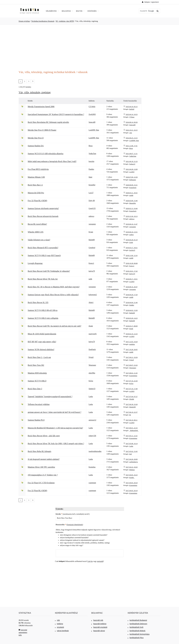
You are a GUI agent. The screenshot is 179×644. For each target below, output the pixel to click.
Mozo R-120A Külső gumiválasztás (42, 334)
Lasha (91, 397)
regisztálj (100, 561)
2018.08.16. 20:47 (132, 287)
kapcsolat (23, 630)
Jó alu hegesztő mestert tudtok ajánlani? (44, 459)
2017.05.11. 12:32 (132, 436)
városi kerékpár (62, 631)
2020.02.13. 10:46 (132, 208)
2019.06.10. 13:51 (132, 232)
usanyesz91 (93, 334)
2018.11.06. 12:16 (132, 255)
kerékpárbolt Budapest (137, 620)
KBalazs (132, 470)
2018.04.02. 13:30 (132, 310)
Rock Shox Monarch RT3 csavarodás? (43, 248)
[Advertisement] (89, 46)
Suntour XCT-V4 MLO (37, 381)
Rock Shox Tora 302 (36, 365)
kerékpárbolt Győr (136, 627)
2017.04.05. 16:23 (132, 475)
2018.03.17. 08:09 (132, 326)
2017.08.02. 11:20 (132, 373)
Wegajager (92, 365)
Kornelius (92, 467)
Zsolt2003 (92, 114)
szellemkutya (134, 462)
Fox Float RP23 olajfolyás (38, 169)
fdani (90, 177)
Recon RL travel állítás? (37, 224)
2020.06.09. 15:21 (132, 185)
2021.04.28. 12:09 (132, 169)
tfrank (91, 326)
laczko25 (132, 250)
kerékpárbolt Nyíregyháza (139, 634)
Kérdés (59, 514)
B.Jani (91, 232)
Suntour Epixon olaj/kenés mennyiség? (43, 208)
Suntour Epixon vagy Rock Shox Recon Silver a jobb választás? (53, 295)
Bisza (91, 146)
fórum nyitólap (24, 21)
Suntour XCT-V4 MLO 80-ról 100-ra (43, 310)
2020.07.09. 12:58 (132, 177)
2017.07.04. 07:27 (132, 397)
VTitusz (132, 117)
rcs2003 (132, 172)
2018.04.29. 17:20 (132, 295)
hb (130, 415)
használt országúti (99, 627)
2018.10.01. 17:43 (132, 271)
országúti (60, 627)
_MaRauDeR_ (134, 430)
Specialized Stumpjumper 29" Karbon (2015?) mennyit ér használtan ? (56, 114)
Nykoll (91, 357)
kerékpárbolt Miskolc (137, 631)
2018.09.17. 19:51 (132, 279)
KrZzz (91, 381)
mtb (57, 620)
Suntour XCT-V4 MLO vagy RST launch (44, 255)
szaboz (131, 235)
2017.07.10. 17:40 (132, 389)
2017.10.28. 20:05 (132, 349)
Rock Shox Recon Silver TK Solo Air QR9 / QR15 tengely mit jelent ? (56, 444)
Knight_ (132, 477)
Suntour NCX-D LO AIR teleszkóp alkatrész (46, 154)
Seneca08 (92, 122)
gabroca (91, 216)
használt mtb (97, 620)
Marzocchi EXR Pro (36, 193)
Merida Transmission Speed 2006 (41, 107)
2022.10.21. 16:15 (132, 130)
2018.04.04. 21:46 (132, 302)
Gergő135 (92, 208)
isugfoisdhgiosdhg (95, 451)
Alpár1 (91, 302)
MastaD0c (133, 203)
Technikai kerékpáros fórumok (43, 21)
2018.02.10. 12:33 (132, 334)
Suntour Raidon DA (36, 146)
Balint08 (92, 240)
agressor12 (92, 420)
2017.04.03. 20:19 (132, 491)
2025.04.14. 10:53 (132, 114)
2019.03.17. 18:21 (132, 248)
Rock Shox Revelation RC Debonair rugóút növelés (48, 122)
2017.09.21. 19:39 (132, 357)
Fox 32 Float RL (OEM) (37, 201)
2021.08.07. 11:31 (132, 154)
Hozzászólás (61, 525)
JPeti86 (132, 399)
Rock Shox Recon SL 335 (38, 302)
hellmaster (133, 180)
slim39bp (92, 373)
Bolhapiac (67, 11)
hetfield (132, 109)
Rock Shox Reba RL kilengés (39, 451)
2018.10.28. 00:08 (132, 263)
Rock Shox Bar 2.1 (35, 185)
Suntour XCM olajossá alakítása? (41, 349)
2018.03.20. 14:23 (132, 318)
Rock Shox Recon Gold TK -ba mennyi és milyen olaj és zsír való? (54, 326)
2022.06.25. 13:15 (132, 138)
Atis (131, 133)
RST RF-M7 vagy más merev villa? (42, 342)
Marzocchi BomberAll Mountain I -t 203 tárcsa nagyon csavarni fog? (55, 428)
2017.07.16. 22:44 (132, 381)
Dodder (132, 305)
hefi (131, 454)
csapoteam (92, 483)
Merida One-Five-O (36, 138)
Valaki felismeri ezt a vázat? (39, 240)
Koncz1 (91, 263)
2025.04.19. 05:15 (132, 107)
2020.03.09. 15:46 (132, 201)
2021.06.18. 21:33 (132, 161)
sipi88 (131, 195)
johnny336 (92, 436)
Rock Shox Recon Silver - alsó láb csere (44, 436)
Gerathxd (92, 248)
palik (90, 279)
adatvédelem (23, 633)
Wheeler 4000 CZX (36, 232)
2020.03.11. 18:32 (132, 193)
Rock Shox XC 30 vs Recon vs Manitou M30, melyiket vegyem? (54, 287)
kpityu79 (92, 271)
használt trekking (99, 624)
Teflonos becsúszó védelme (39, 404)
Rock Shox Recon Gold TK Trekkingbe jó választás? (49, 271)
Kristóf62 (92, 185)
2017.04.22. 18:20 (132, 467)
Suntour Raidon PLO (36, 420)
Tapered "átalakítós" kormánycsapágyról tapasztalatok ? (50, 397)
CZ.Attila (92, 107)
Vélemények (52, 11)
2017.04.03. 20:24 (132, 483)
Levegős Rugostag (35, 263)
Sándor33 (92, 389)
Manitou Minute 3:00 (36, 177)
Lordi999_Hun (94, 130)
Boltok (80, 11)
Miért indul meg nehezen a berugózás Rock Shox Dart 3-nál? (52, 161)
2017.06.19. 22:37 (132, 412)
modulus (132, 344)
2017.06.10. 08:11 (132, 420)
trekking (59, 624)
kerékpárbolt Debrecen (138, 624)
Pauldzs (91, 169)
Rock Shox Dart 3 (35, 389)
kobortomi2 (93, 295)
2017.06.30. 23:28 (132, 404)
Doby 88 (92, 201)
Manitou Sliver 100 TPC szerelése (41, 467)
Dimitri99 (132, 407)
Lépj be (90, 561)
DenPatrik (92, 349)
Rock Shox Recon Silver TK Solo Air (43, 279)
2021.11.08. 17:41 (132, 146)
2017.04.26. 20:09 (132, 459)
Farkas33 (132, 164)
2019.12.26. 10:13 (132, 216)
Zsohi (131, 242)
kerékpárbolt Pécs (136, 638)
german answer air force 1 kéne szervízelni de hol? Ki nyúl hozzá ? (54, 412)
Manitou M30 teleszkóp (37, 373)
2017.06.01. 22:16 (132, 428)
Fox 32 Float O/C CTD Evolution (41, 483)
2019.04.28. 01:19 (132, 240)
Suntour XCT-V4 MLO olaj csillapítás (43, 318)
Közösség (93, 11)
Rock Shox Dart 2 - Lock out (39, 357)
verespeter (92, 224)
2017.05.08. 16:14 (132, 444)
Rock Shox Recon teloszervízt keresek (43, 216)
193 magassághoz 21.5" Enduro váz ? (43, 475)
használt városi (98, 631)
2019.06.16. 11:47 (132, 224)
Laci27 (91, 193)
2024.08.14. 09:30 (132, 122)
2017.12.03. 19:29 (132, 342)
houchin (91, 161)
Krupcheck (133, 188)
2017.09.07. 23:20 (132, 365)
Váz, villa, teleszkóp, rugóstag (35, 92)
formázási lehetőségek (75, 525)
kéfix (20, 635)
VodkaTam (92, 154)
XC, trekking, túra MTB (65, 21)
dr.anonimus (133, 376)
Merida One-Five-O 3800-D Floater (42, 130)
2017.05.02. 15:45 (132, 451)
